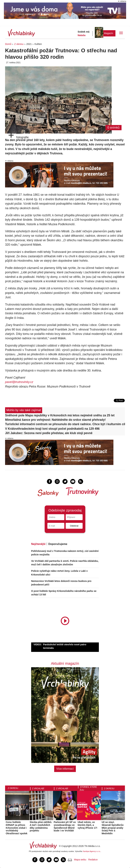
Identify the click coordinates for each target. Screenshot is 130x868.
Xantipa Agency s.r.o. (92, 851)
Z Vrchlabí (38, 789)
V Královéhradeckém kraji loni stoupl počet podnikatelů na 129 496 (52, 429)
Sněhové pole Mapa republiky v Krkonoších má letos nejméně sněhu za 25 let (60, 415)
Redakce (93, 860)
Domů (8, 44)
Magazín (109, 33)
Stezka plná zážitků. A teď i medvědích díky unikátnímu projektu (41, 826)
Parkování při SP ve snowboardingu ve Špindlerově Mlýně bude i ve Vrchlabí (65, 826)
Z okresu (19, 44)
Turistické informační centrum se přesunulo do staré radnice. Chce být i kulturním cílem (65, 424)
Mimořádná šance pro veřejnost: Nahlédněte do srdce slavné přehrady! (55, 420)
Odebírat (74, 526)
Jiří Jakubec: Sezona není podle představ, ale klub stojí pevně (49, 433)
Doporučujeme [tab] (58, 544)
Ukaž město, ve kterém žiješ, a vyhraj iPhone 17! (88, 825)
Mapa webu (80, 860)
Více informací (65, 769)
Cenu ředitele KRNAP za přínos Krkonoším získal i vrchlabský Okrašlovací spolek (17, 828)
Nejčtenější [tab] (38, 544)
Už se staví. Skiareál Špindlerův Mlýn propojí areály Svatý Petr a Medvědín (113, 828)
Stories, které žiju (88, 789)
